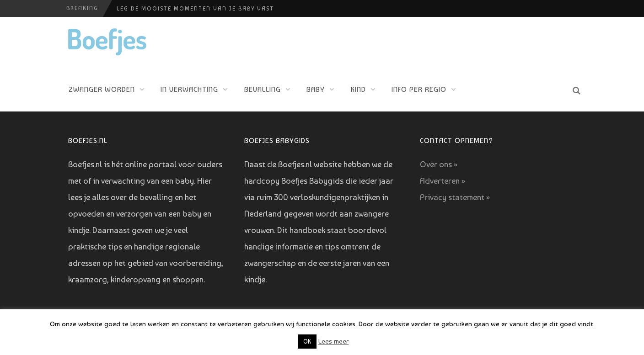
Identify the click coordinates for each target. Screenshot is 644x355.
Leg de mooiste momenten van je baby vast (195, 9)
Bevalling (263, 89)
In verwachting (189, 89)
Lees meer (334, 341)
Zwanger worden (102, 89)
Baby (316, 89)
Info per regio (419, 89)
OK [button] (307, 342)
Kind (358, 89)
